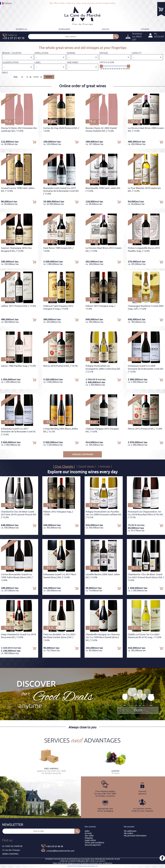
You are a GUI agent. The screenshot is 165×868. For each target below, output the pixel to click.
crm (97, 866)
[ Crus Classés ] (64, 467)
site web (84, 866)
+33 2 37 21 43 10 (55, 846)
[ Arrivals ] (105, 467)
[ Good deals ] (86, 467)
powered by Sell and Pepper (75, 866)
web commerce (91, 866)
